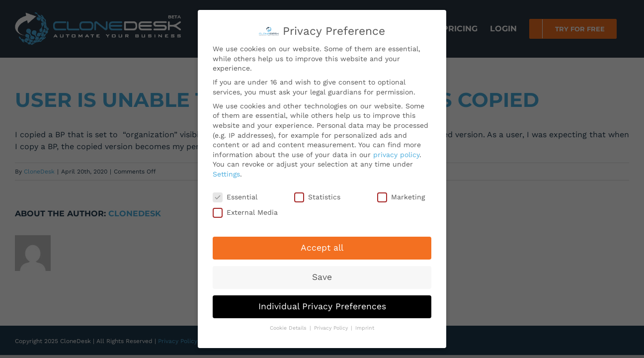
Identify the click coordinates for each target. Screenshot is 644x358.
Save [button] (322, 274)
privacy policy (396, 152)
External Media (245, 210)
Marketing (401, 194)
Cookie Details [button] (289, 325)
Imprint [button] (365, 325)
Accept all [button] (322, 245)
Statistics (317, 194)
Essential (235, 194)
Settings (226, 172)
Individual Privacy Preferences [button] (322, 304)
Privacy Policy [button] (332, 325)
